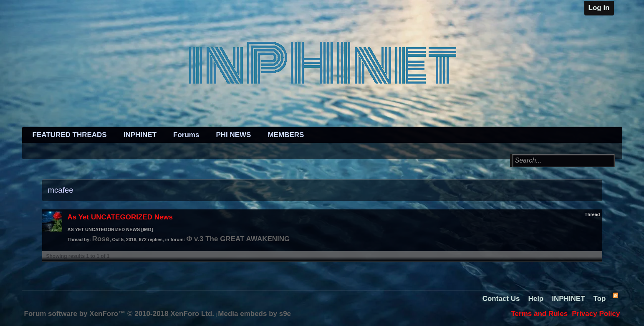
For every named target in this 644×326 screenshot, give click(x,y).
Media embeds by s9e (254, 314)
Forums (186, 135)
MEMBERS (286, 135)
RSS (615, 295)
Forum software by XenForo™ (119, 314)
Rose (101, 239)
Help (536, 299)
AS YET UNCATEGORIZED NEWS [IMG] (110, 229)
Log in (599, 8)
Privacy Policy (596, 314)
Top (600, 299)
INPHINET (140, 135)
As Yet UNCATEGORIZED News (120, 217)
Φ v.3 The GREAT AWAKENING (238, 239)
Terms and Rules (539, 314)
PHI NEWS (233, 135)
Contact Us (501, 299)
